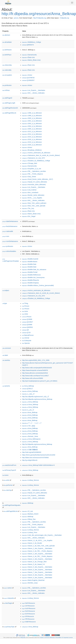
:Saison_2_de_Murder (32, 543)
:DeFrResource (28, 603)
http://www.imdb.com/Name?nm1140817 (35, 376)
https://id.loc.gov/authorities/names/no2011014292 (39, 455)
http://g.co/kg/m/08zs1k (30, 460)
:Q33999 (27, 325)
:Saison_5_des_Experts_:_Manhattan (37, 567)
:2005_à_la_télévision (32, 129)
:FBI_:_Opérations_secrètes (34, 171)
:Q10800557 (28, 80)
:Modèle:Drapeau (30, 283)
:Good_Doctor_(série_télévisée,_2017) (37, 179)
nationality (7, 70)
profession (7, 85)
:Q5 (25, 330)
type (5, 303)
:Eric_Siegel (29, 216)
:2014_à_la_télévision (32, 134)
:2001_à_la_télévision (32, 121)
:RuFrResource (28, 611)
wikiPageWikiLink (9, 113)
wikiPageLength (9, 103)
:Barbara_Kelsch (30, 514)
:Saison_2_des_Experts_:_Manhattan (37, 548)
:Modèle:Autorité (30, 259)
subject (6, 290)
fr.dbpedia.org (64, 18)
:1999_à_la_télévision (32, 116)
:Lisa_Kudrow (29, 190)
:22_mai (27, 511)
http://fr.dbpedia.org (40, 18)
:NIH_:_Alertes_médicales (33, 93)
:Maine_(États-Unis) (31, 60)
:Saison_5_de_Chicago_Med (34, 562)
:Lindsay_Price (30, 532)
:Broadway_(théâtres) (32, 150)
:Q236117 (27, 389)
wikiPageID (7, 98)
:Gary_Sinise (29, 177)
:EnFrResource (28, 614)
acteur (8, 588)
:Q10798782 (28, 78)
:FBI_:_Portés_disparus (33, 174)
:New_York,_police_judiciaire (34, 203)
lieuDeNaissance (10, 226)
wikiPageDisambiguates (11, 505)
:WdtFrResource (29, 622)
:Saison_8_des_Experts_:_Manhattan (37, 575)
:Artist (25, 314)
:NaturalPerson (28, 335)
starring (8, 490)
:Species (26, 343)
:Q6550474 (28, 45)
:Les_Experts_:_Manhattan (34, 90)
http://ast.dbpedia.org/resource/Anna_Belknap (37, 399)
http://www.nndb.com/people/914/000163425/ (37, 368)
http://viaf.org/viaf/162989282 (32, 452)
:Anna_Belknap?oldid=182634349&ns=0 (38, 465)
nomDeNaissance (10, 241)
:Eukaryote (27, 341)
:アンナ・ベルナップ (32, 423)
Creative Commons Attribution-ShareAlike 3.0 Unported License (56, 638)
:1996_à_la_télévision (32, 113)
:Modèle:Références (31, 275)
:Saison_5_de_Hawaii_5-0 (33, 564)
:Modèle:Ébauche (30, 280)
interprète (9, 598)
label (5, 355)
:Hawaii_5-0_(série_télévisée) (35, 182)
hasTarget (8, 603)
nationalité (8, 231)
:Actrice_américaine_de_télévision (36, 153)
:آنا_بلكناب (28, 394)
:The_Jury (28, 208)
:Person (26, 306)
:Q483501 (27, 327)
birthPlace (7, 55)
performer (8, 485)
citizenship (7, 65)
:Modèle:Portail (30, 272)
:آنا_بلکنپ (28, 410)
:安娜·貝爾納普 (30, 450)
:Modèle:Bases (30, 262)
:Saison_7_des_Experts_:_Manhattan (37, 572)
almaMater (7, 42)
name (5, 475)
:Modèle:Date (29, 264)
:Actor (25, 311)
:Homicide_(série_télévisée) (34, 185)
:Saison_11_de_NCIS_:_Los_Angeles (37, 540)
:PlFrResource (28, 619)
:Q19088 (27, 319)
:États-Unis (28, 57)
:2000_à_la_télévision (32, 118)
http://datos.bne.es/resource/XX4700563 (35, 458)
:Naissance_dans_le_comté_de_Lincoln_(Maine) (41, 155)
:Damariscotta (29, 55)
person (16, 18)
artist (7, 480)
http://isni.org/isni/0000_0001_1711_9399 (36, 360)
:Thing (25, 303)
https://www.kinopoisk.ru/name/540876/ (35, 370)
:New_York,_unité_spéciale (34, 206)
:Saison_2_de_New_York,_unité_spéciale (38, 546)
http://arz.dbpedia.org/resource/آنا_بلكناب (35, 397)
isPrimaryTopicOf (9, 470)
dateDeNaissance (10, 221)
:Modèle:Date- (29, 267)
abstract (6, 35)
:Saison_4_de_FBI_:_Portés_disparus (37, 556)
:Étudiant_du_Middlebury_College (36, 161)
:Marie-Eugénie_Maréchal (33, 580)
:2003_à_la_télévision (32, 124)
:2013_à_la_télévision (32, 131)
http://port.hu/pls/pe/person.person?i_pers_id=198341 (40, 381)
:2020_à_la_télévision (32, 145)
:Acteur (27, 75)
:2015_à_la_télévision (32, 137)
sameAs (6, 386)
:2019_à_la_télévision (32, 142)
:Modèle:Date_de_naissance (34, 270)
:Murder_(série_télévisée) (33, 195)
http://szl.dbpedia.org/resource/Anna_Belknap (37, 444)
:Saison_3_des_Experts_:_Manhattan (37, 554)
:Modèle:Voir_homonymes (33, 277)
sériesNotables (9, 251)
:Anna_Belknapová (31, 439)
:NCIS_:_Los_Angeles (32, 198)
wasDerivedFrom (9, 465)
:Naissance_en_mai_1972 (33, 158)
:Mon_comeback (30, 192)
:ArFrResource (28, 606)
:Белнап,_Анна (30, 436)
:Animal (26, 338)
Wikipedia (23, 638)
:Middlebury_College (31, 42)
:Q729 (26, 333)
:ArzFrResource (29, 608)
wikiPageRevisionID (10, 108)
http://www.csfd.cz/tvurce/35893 (33, 378)
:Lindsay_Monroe (30, 480)
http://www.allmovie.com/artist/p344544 (35, 373)
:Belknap (28, 503)
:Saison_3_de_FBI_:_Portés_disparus (37, 551)
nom (6, 236)
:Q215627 (27, 322)
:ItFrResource (28, 616)
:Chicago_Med (30, 163)
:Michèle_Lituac (30, 583)
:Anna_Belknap (28, 386)
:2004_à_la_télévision (32, 126)
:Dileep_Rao (29, 519)
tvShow (6, 90)
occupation (7, 75)
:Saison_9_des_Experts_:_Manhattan (37, 578)
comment (7, 348)
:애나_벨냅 (29, 426)
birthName (7, 50)
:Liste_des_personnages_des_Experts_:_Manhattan (42, 535)
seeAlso (6, 360)
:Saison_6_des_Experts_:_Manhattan (37, 570)
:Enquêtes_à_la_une (32, 169)
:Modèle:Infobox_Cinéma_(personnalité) (38, 285)
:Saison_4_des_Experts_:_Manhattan (37, 559)
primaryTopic (9, 627)
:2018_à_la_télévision (32, 139)
